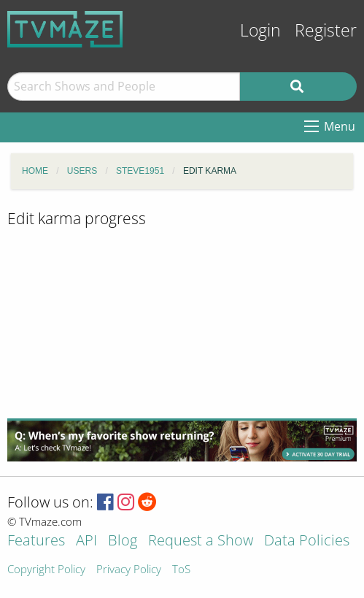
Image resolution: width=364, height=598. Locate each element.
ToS (181, 570)
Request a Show (201, 541)
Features (36, 541)
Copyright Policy (46, 570)
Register (326, 30)
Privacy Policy (129, 570)
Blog (123, 541)
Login (260, 30)
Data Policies (307, 541)
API (86, 541)
